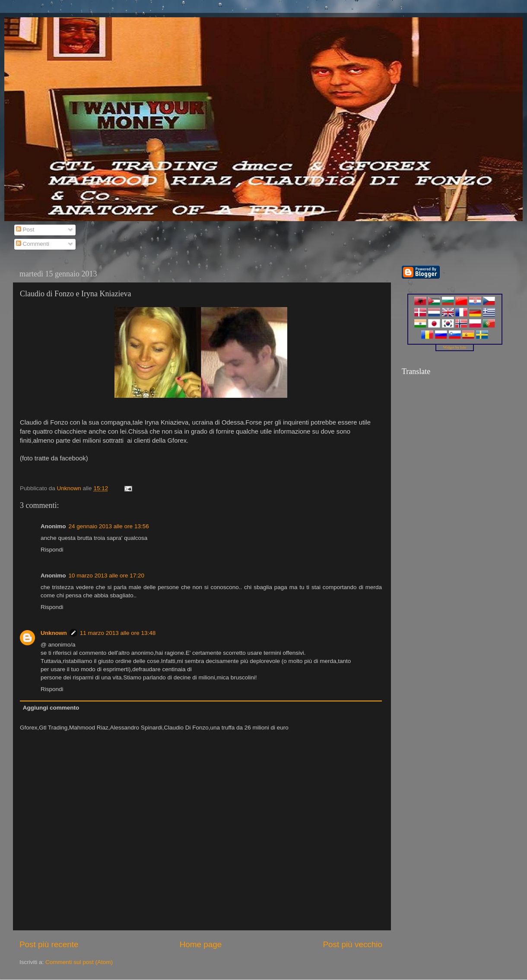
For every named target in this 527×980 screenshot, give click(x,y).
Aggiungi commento (51, 708)
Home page (201, 944)
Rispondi (52, 550)
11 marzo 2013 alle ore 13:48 (118, 633)
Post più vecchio (352, 944)
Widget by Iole (455, 347)
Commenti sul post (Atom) (79, 962)
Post (25, 230)
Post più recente (49, 944)
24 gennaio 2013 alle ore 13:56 (109, 526)
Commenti (33, 244)
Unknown (54, 633)
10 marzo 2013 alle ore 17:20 (107, 576)
